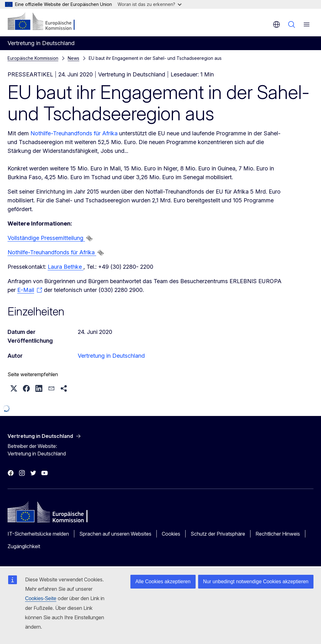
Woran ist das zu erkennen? (150, 4)
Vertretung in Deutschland (111, 356)
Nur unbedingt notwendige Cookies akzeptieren (256, 582)
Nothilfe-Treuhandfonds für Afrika (75, 133)
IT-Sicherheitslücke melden (38, 534)
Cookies (171, 534)
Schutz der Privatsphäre (218, 534)
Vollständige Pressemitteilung (46, 238)
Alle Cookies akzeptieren (163, 582)
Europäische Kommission (33, 58)
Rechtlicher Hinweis (278, 534)
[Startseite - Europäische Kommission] (46, 22)
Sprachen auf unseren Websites (115, 534)
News (74, 58)
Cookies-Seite (41, 598)
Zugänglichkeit (24, 546)
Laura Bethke (66, 267)
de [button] (276, 24)
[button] (14, 388)
